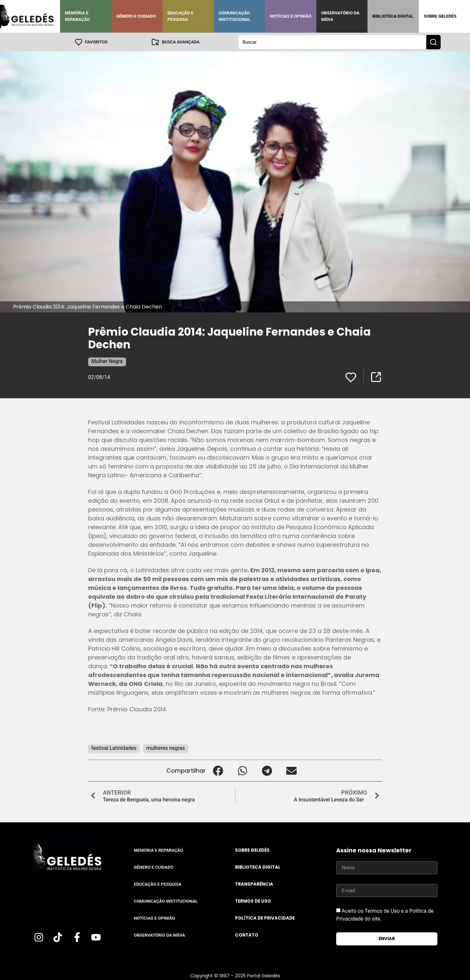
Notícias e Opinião (291, 16)
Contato (247, 935)
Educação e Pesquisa (180, 16)
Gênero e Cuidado (136, 16)
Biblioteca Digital (393, 16)
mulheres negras (165, 748)
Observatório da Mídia (340, 16)
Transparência (254, 884)
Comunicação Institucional (235, 16)
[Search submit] (433, 42)
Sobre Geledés (440, 16)
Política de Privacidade (265, 918)
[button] (218, 770)
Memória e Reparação (77, 16)
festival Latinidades (114, 748)
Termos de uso (253, 901)
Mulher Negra (107, 361)
